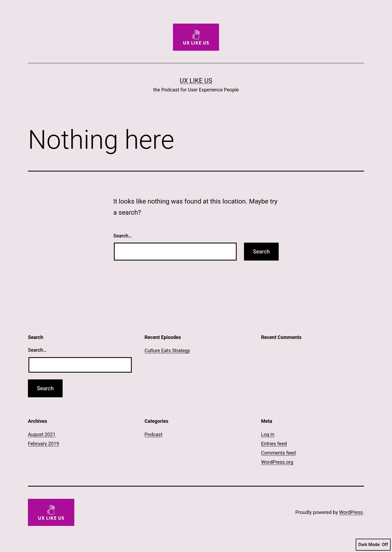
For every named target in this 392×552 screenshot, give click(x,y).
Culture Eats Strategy (167, 350)
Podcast (153, 434)
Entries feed (274, 444)
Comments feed (278, 453)
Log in (268, 434)
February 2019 (44, 444)
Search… (123, 236)
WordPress (351, 512)
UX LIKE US (196, 81)
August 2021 (42, 434)
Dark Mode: (373, 545)
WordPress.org (277, 462)
